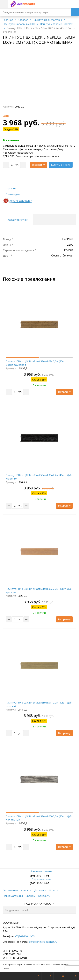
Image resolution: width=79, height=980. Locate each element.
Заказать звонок (39, 871)
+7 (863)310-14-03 (25, 936)
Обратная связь (40, 879)
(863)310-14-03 (40, 875)
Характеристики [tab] (18, 220)
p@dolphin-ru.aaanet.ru (43, 942)
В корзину (39, 165)
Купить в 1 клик (61, 165)
